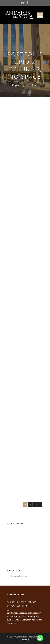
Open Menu (40, 15)
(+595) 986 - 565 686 (18, 606)
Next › (38, 504)
